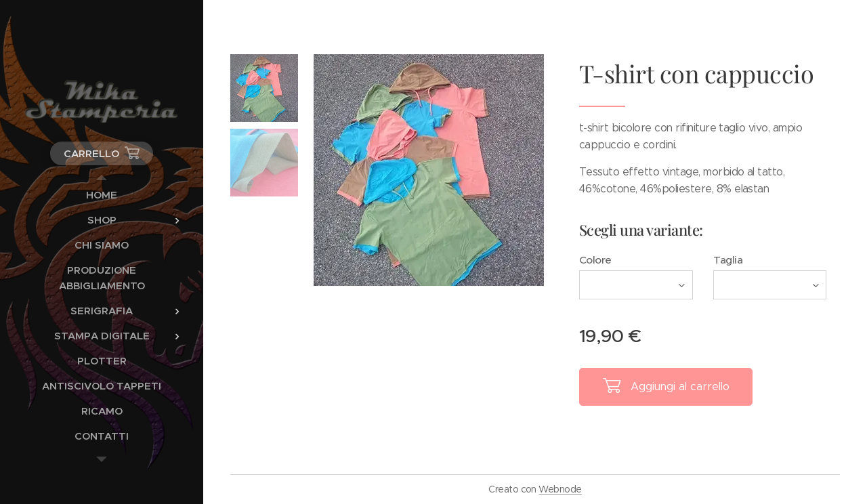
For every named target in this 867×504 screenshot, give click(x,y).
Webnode (560, 489)
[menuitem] (102, 195)
